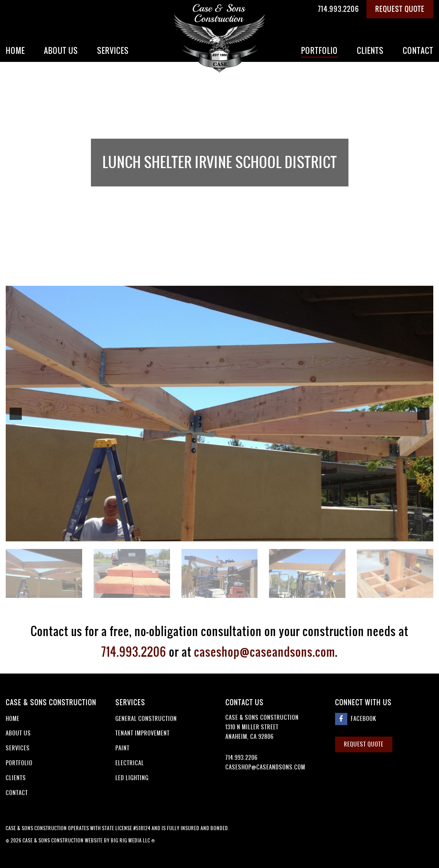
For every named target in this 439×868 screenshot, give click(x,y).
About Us (61, 51)
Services (113, 51)
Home (15, 51)
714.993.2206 (339, 9)
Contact (418, 51)
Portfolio (319, 51)
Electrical (130, 763)
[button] (16, 414)
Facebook (356, 719)
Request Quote (400, 9)
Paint (122, 748)
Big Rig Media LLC (130, 840)
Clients (370, 51)
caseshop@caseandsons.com (265, 652)
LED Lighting (132, 778)
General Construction (146, 719)
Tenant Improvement (143, 733)
